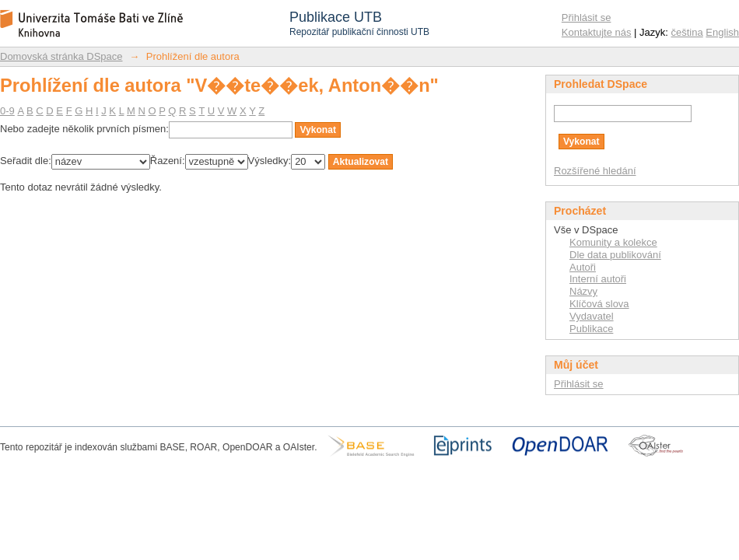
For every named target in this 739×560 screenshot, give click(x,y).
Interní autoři (598, 279)
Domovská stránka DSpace (61, 56)
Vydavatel (592, 316)
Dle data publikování (615, 255)
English (722, 32)
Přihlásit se (587, 17)
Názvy (583, 291)
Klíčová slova (599, 304)
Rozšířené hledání (595, 171)
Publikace (591, 329)
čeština (687, 32)
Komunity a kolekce (613, 242)
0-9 (7, 111)
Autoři (583, 267)
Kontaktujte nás (597, 32)
